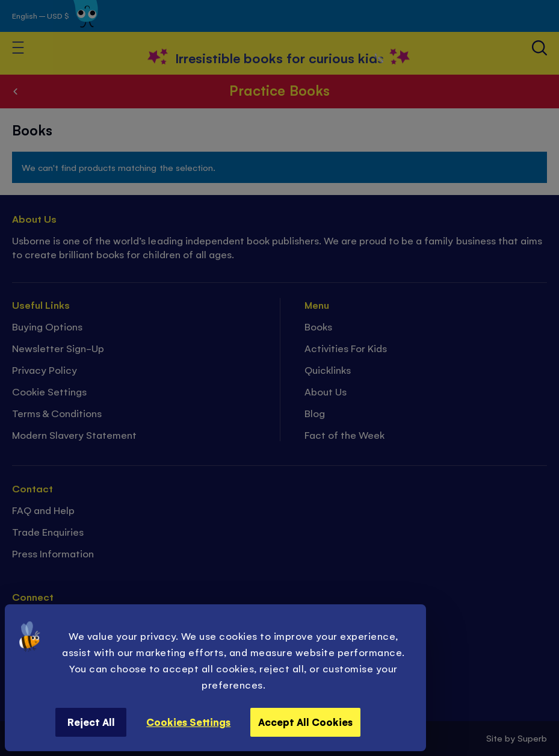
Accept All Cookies (305, 722)
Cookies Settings (188, 722)
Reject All (91, 722)
